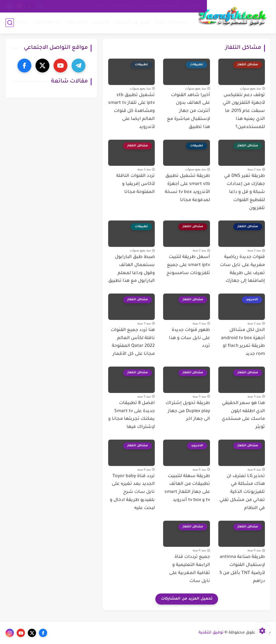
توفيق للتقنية (211, 633)
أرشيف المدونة (124, 6)
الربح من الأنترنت (132, 22)
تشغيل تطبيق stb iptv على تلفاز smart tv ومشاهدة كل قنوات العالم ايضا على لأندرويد (131, 111)
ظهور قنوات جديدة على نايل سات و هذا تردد (189, 338)
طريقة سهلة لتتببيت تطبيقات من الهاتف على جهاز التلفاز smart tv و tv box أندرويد (187, 488)
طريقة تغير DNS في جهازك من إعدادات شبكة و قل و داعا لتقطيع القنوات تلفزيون (245, 192)
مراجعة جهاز (47, 22)
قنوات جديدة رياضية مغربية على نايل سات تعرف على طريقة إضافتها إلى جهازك (242, 269)
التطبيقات (76, 22)
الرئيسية (194, 6)
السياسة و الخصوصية (162, 6)
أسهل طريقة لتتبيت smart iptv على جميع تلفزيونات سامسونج (188, 265)
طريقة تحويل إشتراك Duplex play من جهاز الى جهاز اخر (188, 411)
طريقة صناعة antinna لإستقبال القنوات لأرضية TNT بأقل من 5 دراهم (242, 569)
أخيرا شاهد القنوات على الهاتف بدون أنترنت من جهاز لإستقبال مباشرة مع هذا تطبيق (188, 111)
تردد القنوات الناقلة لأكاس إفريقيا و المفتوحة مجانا (136, 184)
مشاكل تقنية (15, 22)
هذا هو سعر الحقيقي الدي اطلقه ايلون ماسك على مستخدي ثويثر (243, 415)
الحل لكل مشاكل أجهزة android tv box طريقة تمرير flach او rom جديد (243, 342)
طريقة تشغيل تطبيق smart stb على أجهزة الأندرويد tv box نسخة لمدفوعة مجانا (187, 188)
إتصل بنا (98, 6)
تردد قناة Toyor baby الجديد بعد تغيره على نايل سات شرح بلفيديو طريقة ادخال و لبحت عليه (132, 492)
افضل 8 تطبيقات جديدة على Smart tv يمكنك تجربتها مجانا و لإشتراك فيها (131, 415)
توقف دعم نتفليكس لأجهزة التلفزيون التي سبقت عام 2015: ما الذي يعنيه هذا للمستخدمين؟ (244, 111)
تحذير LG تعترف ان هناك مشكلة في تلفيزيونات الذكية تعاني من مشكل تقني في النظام (242, 492)
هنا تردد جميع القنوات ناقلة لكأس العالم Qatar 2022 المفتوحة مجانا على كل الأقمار (133, 342)
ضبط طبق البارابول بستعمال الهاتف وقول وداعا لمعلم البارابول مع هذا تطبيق (131, 269)
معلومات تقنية (171, 22)
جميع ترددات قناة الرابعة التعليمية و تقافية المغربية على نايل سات (190, 569)
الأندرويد (100, 22)
